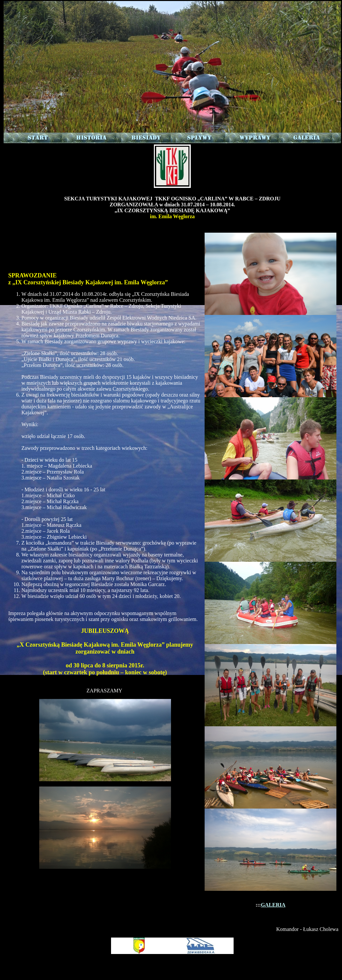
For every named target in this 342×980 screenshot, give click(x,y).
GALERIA (273, 905)
